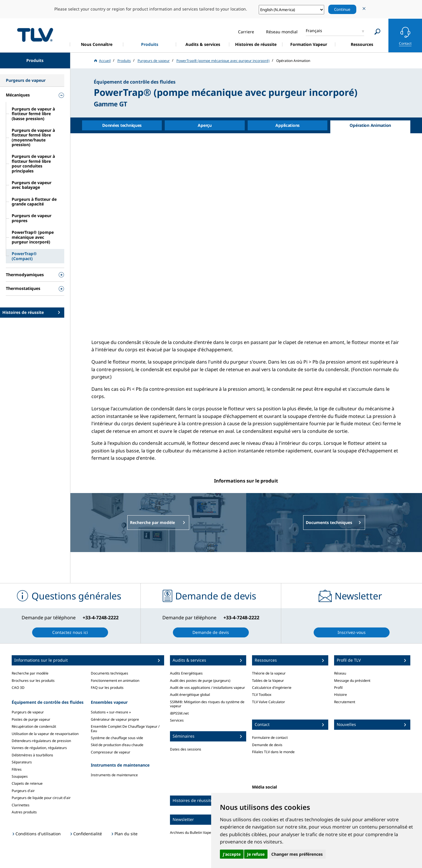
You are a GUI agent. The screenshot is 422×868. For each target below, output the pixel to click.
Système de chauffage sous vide (117, 738)
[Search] (377, 32)
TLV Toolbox (262, 695)
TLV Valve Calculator (269, 702)
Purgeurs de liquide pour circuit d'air (41, 798)
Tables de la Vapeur (268, 681)
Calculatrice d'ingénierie (272, 688)
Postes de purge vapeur (31, 719)
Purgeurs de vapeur (28, 712)
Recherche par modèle (30, 673)
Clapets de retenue (27, 783)
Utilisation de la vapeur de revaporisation (45, 734)
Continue (342, 9)
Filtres (17, 769)
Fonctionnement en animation (115, 681)
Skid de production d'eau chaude (117, 745)
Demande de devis (267, 745)
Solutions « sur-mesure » (111, 712)
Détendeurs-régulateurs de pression (41, 741)
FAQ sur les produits (107, 688)
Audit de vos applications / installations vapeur (207, 688)
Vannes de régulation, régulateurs (39, 748)
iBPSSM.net (179, 713)
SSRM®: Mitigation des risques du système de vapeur (207, 704)
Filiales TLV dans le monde (273, 752)
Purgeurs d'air (23, 791)
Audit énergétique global (190, 695)
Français (314, 31)
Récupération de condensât (34, 726)
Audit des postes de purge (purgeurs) (200, 681)
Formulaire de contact (270, 738)
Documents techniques (110, 673)
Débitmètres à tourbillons (32, 755)
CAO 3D (18, 688)
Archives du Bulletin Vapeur (192, 832)
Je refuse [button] (256, 854)
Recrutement (345, 702)
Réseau (340, 673)
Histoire (341, 695)
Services (177, 720)
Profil (338, 688)
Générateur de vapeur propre (115, 719)
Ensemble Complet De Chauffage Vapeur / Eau (125, 728)
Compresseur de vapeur (111, 752)
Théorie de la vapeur (269, 673)
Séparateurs (22, 762)
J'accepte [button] (232, 854)
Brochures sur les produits (33, 681)
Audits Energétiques (186, 673)
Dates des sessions (186, 749)
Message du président (352, 681)
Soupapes (20, 776)
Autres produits (24, 812)
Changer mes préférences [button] (297, 854)
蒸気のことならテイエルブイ (35, 35)
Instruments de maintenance (114, 775)
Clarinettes (21, 805)
